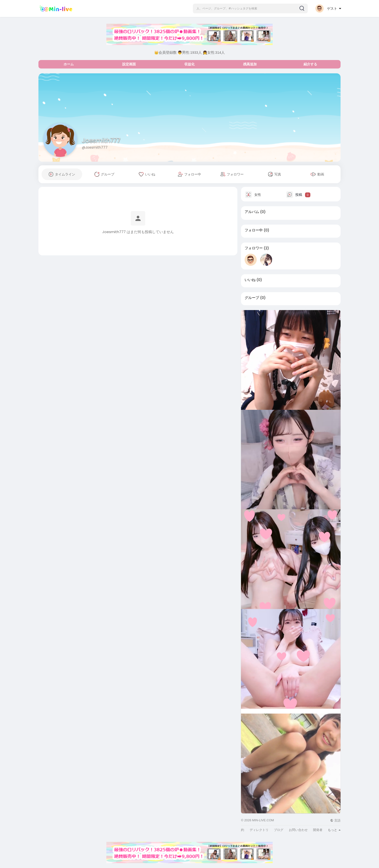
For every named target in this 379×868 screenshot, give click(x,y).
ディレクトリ (259, 830)
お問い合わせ (298, 830)
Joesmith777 (101, 141)
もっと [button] (334, 830)
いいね (250, 280)
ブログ (279, 830)
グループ (252, 298)
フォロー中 (254, 230)
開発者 (318, 830)
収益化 (189, 64)
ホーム (69, 64)
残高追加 (250, 64)
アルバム (252, 212)
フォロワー (254, 248)
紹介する (310, 64)
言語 (335, 820)
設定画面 (129, 64)
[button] (250, 8)
